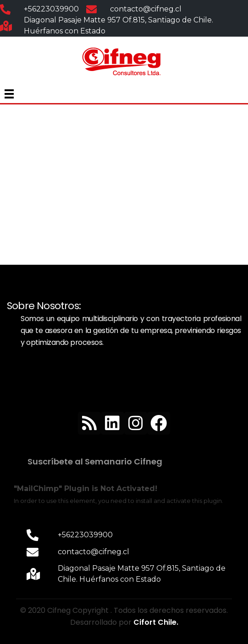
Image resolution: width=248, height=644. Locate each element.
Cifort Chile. (156, 622)
